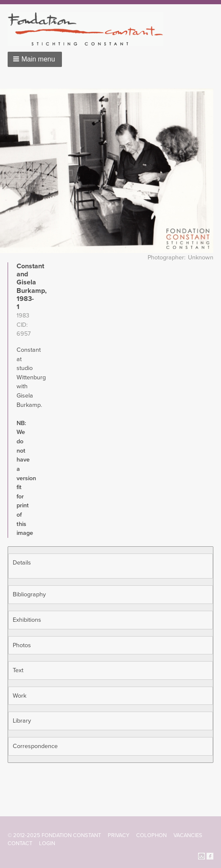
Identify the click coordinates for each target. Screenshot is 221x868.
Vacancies (188, 835)
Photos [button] (22, 645)
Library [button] (22, 721)
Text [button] (18, 670)
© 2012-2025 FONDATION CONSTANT (54, 835)
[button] (35, 59)
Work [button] (20, 696)
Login (47, 843)
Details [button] (22, 563)
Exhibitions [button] (27, 620)
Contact (20, 843)
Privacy (119, 835)
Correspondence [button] (35, 746)
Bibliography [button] (29, 594)
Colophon (151, 835)
